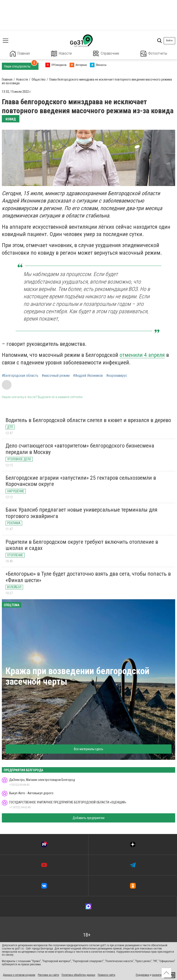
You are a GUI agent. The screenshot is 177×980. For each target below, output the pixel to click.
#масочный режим (56, 376)
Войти (169, 41)
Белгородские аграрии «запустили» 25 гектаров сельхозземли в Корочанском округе (81, 481)
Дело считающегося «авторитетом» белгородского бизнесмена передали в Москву (80, 449)
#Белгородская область (20, 376)
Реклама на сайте (48, 975)
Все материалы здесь (89, 749)
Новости (61, 54)
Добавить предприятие (89, 818)
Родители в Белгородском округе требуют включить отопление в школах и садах (82, 545)
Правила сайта (106, 975)
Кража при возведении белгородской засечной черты (77, 676)
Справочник (106, 54)
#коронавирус (117, 376)
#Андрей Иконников (88, 376)
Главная (20, 54)
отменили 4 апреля (142, 355)
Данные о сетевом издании (19, 975)
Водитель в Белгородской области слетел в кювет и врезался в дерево (88, 420)
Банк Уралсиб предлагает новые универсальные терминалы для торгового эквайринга (81, 513)
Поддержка (143, 975)
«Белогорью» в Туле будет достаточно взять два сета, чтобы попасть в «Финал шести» (88, 577)
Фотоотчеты (154, 54)
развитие (158, 975)
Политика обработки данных (78, 975)
